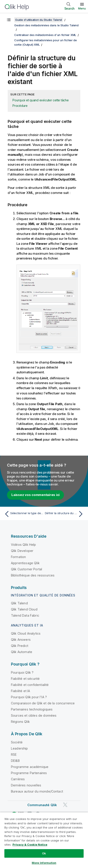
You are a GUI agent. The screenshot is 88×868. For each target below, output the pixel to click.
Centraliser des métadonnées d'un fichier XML (45, 35)
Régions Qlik (20, 721)
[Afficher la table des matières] (9, 20)
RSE (14, 754)
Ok (44, 853)
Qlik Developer (22, 550)
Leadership (19, 748)
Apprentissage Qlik (25, 563)
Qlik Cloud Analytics (26, 633)
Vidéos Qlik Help (24, 544)
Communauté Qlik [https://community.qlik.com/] (42, 805)
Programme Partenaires (29, 773)
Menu (82, 8)
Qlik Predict (20, 645)
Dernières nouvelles (26, 785)
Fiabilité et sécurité (25, 678)
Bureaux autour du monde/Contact (37, 791)
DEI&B (15, 760)
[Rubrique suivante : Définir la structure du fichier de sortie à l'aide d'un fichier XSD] (65, 514)
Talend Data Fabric (25, 615)
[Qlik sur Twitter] (65, 804)
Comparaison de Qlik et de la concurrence (43, 703)
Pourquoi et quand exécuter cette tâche (41, 100)
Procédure (20, 106)
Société (17, 742)
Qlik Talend (19, 603)
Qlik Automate (22, 652)
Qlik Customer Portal (26, 569)
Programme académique (30, 767)
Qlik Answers (21, 639)
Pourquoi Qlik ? (22, 672)
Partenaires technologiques (32, 709)
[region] (44, 840)
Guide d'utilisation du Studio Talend (39, 20)
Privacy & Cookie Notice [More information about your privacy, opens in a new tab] (30, 845)
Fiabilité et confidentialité (30, 685)
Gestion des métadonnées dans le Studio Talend (46, 25)
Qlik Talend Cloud (24, 609)
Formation (18, 557)
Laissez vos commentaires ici (35, 495)
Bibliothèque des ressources (33, 575)
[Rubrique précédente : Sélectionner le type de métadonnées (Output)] (23, 514)
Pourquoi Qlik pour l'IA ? (29, 697)
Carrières (18, 779)
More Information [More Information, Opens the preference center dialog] (44, 863)
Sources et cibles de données (34, 715)
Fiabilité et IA (20, 691)
